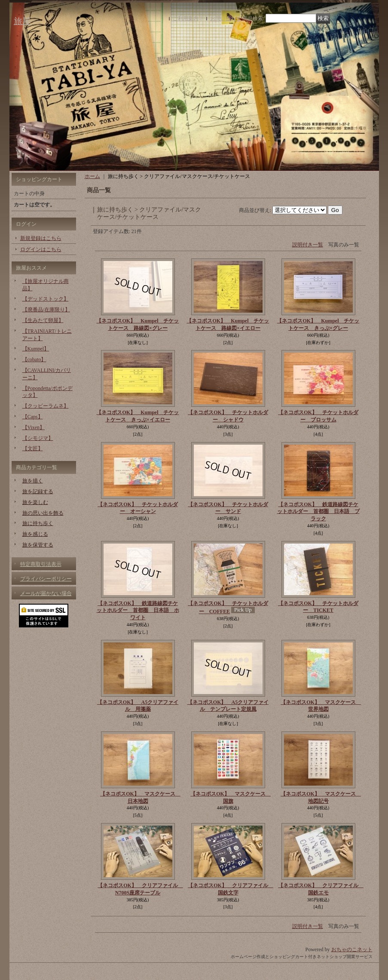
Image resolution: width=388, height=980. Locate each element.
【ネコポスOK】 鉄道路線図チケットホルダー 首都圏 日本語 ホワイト (138, 611)
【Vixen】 (34, 427)
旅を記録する (38, 492)
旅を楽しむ (35, 502)
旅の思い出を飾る (43, 513)
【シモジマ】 (38, 438)
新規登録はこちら (41, 238)
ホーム (92, 176)
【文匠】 (33, 449)
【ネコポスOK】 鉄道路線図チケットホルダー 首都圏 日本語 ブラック (318, 512)
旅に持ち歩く (38, 523)
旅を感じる (35, 534)
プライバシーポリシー (46, 579)
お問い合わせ (226, 18)
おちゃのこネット (352, 949)
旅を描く (33, 481)
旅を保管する (38, 545)
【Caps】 (33, 417)
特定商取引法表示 (41, 564)
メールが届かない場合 (46, 593)
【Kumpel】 (36, 349)
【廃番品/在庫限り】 (46, 310)
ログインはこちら (41, 249)
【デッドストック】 (46, 299)
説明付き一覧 (308, 245)
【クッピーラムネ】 (46, 406)
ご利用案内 (186, 18)
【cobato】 (34, 359)
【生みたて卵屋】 (43, 320)
